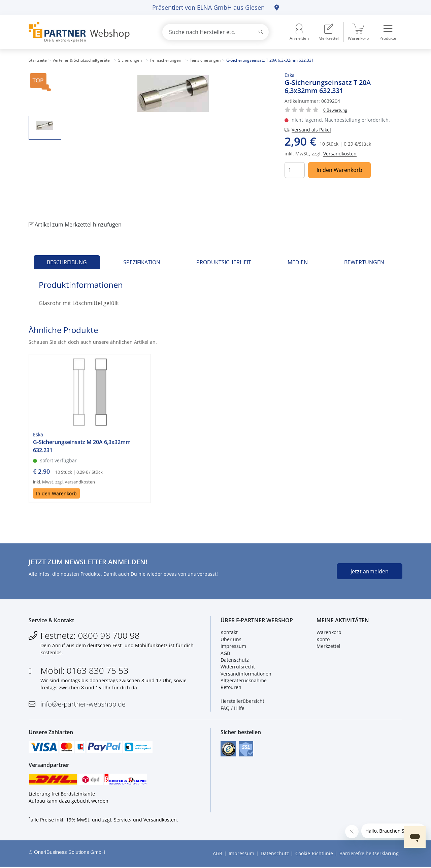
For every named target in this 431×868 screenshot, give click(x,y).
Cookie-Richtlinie (314, 855)
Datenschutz (235, 660)
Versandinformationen (246, 674)
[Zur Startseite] (88, 32)
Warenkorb (329, 633)
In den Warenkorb (339, 170)
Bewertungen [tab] (364, 262)
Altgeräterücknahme (244, 681)
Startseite (38, 60)
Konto (323, 640)
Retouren (231, 688)
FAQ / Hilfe (233, 708)
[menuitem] (329, 32)
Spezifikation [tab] (142, 262)
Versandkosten (340, 154)
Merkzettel (328, 646)
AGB (225, 653)
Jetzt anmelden (370, 571)
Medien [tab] (298, 262)
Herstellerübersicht (242, 702)
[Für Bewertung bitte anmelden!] (335, 110)
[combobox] (215, 32)
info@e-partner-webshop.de (83, 704)
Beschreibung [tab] (67, 262)
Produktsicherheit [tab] (224, 262)
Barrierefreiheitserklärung (369, 855)
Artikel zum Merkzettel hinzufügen (75, 225)
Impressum (233, 646)
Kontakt (229, 633)
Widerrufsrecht (238, 667)
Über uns (231, 640)
